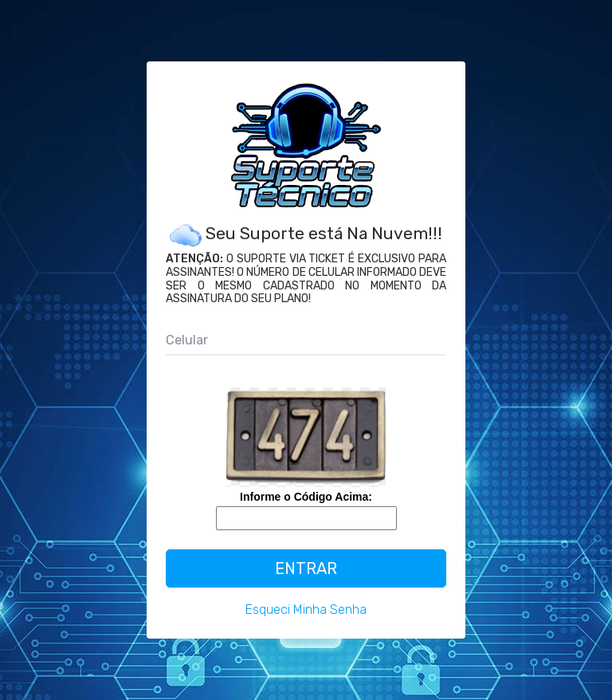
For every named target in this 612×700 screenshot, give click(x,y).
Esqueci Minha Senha (306, 610)
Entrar (306, 568)
